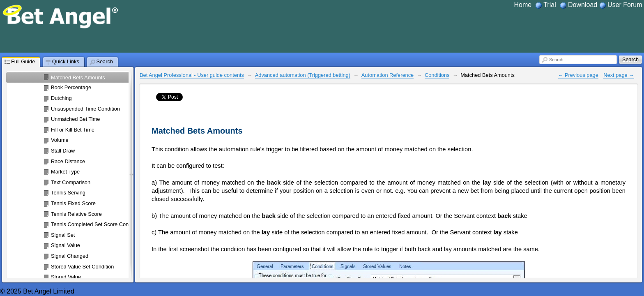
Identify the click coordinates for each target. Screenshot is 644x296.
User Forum (625, 5)
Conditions (437, 75)
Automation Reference (388, 75)
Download (583, 5)
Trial (550, 5)
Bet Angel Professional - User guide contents (192, 75)
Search (556, 60)
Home (523, 5)
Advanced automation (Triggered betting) (303, 75)
